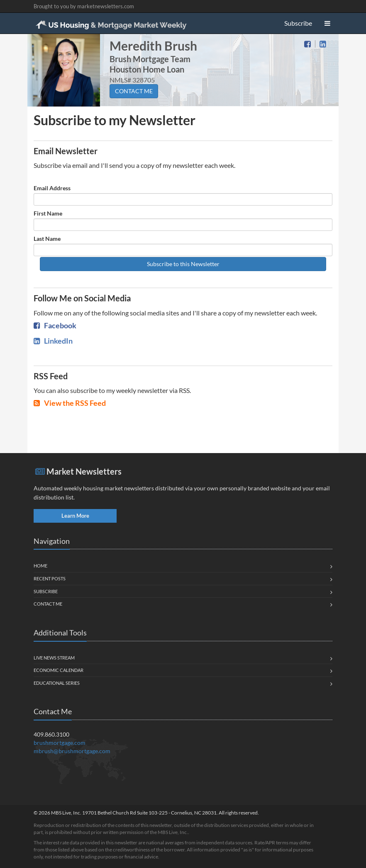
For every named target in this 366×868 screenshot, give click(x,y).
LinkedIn (53, 341)
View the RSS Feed (70, 403)
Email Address (52, 188)
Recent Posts (50, 578)
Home (40, 566)
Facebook (55, 325)
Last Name (47, 239)
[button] (327, 23)
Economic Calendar (59, 670)
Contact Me (48, 604)
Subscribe (298, 23)
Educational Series (57, 683)
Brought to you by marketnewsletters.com (84, 6)
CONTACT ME (134, 91)
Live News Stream (54, 658)
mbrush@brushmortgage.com (72, 751)
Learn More (75, 516)
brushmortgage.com (60, 743)
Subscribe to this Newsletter (183, 264)
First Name (48, 213)
